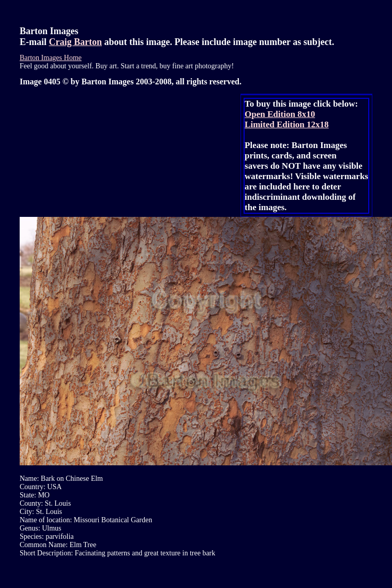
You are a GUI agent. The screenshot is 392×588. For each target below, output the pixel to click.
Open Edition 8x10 (280, 114)
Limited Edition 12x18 (287, 124)
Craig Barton (76, 42)
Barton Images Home (51, 58)
